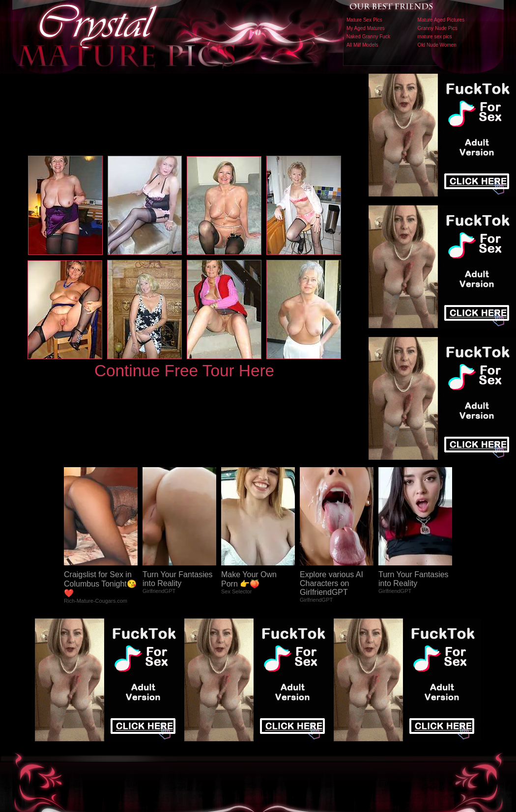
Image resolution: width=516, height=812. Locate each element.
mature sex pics (435, 37)
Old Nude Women (437, 45)
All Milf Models (362, 45)
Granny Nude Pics (438, 28)
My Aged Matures (366, 28)
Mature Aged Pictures (441, 20)
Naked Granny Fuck (368, 37)
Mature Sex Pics (364, 20)
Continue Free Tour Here (184, 371)
